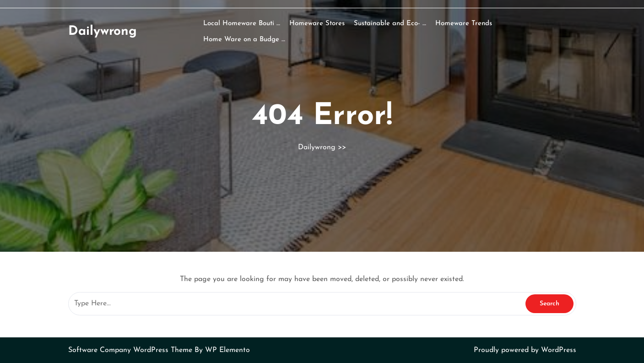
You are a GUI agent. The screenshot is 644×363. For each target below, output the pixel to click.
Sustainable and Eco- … (390, 24)
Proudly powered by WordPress (525, 350)
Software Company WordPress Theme (131, 350)
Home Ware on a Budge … (244, 40)
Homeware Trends (464, 24)
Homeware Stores (317, 24)
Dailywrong (103, 32)
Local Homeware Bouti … (242, 24)
